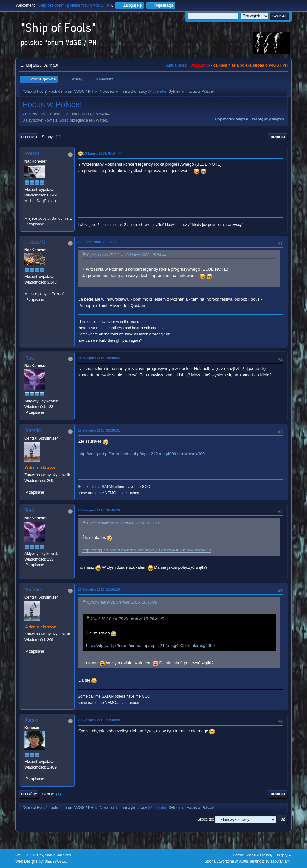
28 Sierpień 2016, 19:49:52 (99, 358)
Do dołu (29, 137)
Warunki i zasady (260, 855)
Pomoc (239, 855)
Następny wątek (268, 119)
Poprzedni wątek (232, 119)
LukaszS (35, 242)
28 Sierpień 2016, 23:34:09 (99, 720)
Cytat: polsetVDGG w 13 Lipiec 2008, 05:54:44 (127, 255)
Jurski (31, 720)
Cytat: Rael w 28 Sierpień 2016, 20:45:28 (122, 602)
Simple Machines (58, 855)
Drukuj (278, 137)
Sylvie (174, 91)
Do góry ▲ (284, 855)
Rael (30, 358)
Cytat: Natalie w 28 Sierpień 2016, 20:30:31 (124, 523)
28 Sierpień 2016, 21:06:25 (99, 589)
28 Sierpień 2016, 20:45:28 (99, 510)
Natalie (33, 431)
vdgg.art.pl (200, 65)
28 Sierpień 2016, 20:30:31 (99, 430)
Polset (32, 154)
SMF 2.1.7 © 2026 (29, 855)
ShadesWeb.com (58, 861)
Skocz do (205, 819)
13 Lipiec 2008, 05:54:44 (102, 153)
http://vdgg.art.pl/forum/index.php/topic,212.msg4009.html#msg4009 (142, 454)
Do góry (29, 794)
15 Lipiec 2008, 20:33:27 (97, 242)
